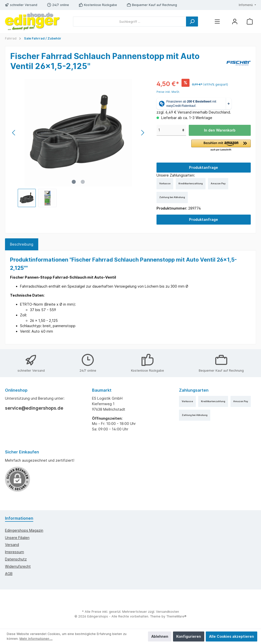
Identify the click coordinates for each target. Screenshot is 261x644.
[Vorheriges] (14, 133)
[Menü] (217, 22)
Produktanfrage (203, 167)
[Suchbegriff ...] (130, 22)
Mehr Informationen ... (36, 639)
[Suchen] (192, 22)
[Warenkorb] (250, 22)
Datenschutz (16, 559)
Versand (12, 545)
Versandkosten (167, 612)
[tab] (22, 244)
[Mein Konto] (235, 22)
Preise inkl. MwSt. (168, 92)
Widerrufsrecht (18, 566)
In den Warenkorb (220, 130)
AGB (9, 574)
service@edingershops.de (34, 408)
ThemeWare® (176, 616)
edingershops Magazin (24, 530)
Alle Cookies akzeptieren (231, 636)
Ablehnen (160, 636)
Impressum (14, 552)
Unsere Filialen (17, 538)
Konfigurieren (189, 636)
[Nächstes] (142, 133)
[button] (221, 146)
